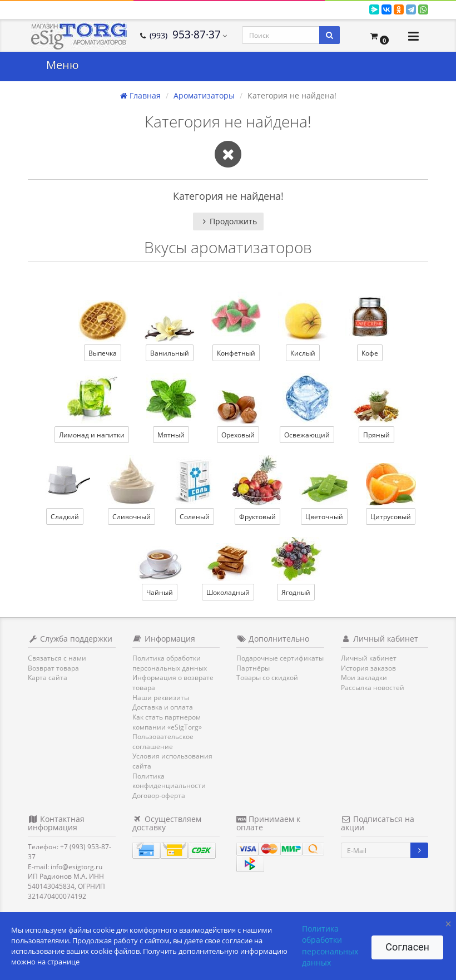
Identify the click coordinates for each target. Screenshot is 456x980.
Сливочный (132, 517)
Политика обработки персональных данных (170, 663)
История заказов (368, 668)
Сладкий (65, 517)
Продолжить (228, 221)
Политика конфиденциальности (169, 781)
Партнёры (253, 668)
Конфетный (236, 353)
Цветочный (324, 517)
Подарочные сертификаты (280, 658)
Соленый (195, 517)
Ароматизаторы (204, 95)
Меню (63, 65)
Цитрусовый (391, 517)
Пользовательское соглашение (163, 742)
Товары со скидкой (267, 678)
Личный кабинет (369, 658)
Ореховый (238, 435)
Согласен (407, 947)
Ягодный (296, 592)
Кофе (370, 353)
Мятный (171, 435)
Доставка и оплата (163, 707)
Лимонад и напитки (92, 435)
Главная (140, 95)
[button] (380, 36)
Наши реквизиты (161, 698)
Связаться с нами (57, 658)
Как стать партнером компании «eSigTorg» (167, 722)
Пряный (376, 435)
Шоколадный (228, 592)
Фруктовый (257, 517)
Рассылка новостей (373, 688)
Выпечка (103, 353)
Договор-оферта (159, 796)
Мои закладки (364, 678)
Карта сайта (48, 678)
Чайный (160, 592)
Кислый (303, 353)
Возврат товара (53, 668)
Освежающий (307, 435)
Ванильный (170, 353)
